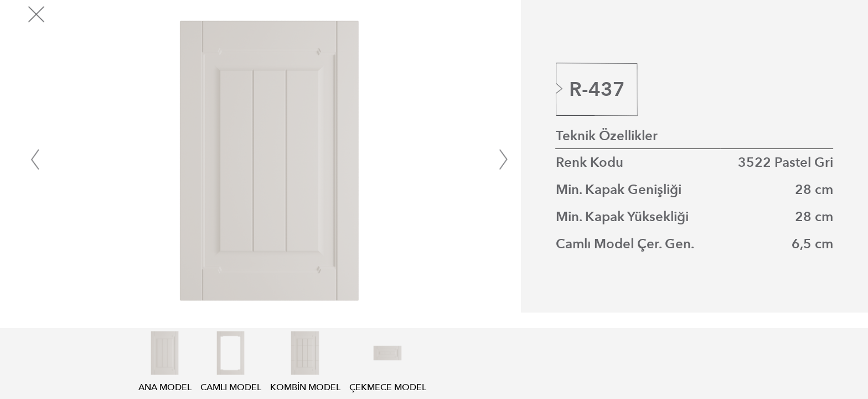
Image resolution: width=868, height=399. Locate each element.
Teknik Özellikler (607, 136)
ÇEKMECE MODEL (388, 381)
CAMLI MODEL (231, 381)
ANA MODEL (165, 381)
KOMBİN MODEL (305, 381)
